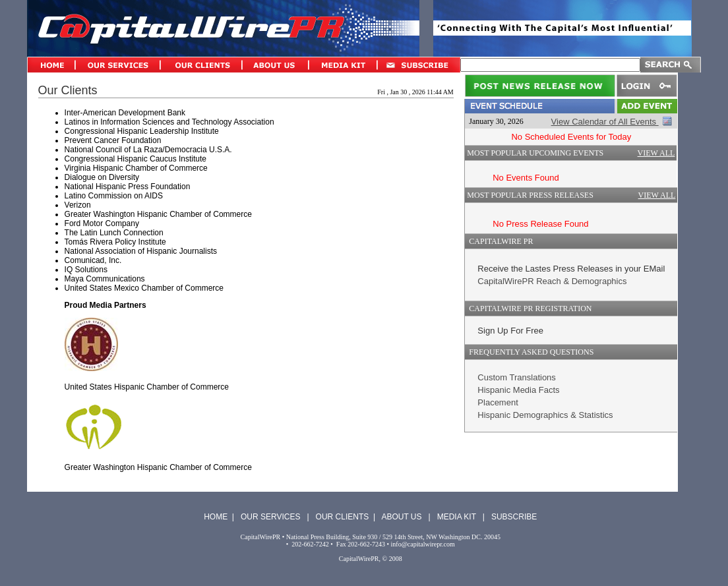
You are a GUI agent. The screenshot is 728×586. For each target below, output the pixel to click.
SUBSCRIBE (514, 517)
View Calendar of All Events (605, 122)
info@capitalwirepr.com (423, 544)
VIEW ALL (656, 153)
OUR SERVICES (270, 517)
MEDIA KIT (457, 517)
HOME (216, 517)
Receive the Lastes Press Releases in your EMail (571, 269)
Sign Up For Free (510, 331)
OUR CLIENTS (343, 517)
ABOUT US (401, 517)
